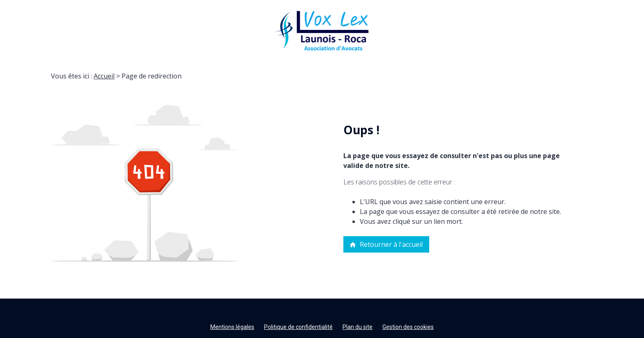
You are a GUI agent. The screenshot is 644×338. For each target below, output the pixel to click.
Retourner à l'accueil (386, 244)
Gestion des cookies (408, 327)
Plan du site (358, 327)
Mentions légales (232, 327)
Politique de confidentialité (298, 327)
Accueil (104, 76)
